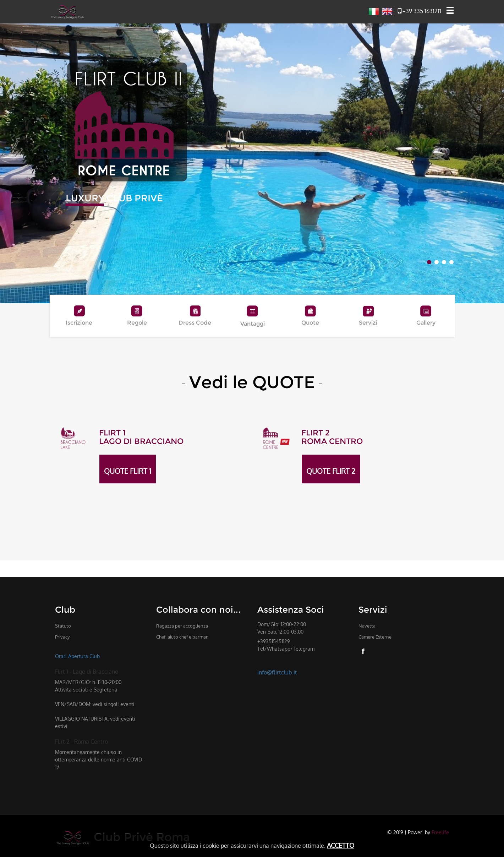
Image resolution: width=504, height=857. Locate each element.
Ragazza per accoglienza (182, 626)
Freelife (440, 832)
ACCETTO (341, 845)
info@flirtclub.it (277, 672)
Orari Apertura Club (77, 656)
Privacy (62, 637)
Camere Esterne (375, 637)
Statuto (63, 626)
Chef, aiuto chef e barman (182, 637)
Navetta (367, 626)
